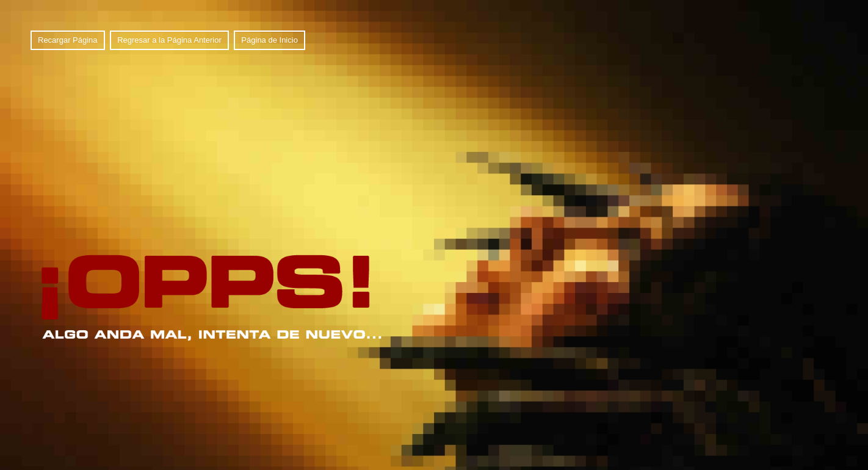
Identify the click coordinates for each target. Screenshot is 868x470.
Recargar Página (68, 40)
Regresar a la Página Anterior (169, 40)
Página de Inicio (269, 40)
